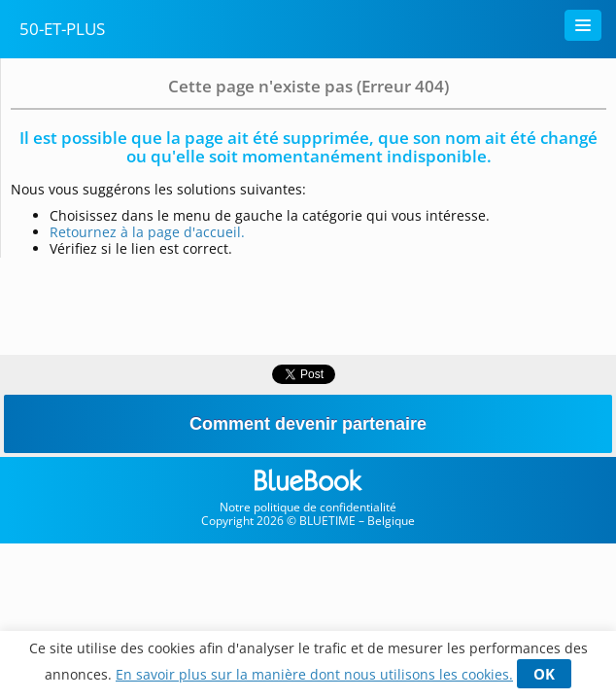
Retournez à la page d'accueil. (147, 232)
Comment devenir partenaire (308, 424)
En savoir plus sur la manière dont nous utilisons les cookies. (314, 674)
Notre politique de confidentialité (308, 507)
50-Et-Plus (62, 29)
